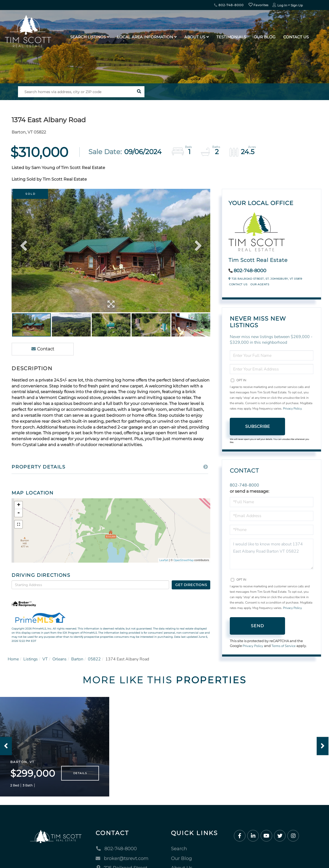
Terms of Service (284, 646)
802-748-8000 (229, 5)
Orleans (60, 659)
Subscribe (258, 426)
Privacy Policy (292, 409)
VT (45, 659)
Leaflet (164, 560)
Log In (282, 5)
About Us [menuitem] (195, 37)
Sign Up (297, 5)
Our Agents (260, 284)
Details (80, 773)
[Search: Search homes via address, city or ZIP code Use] (76, 92)
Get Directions (191, 585)
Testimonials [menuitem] (231, 37)
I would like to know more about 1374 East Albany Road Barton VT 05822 (272, 554)
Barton (77, 659)
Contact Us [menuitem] (296, 37)
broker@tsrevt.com (122, 858)
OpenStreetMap (184, 560)
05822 (94, 659)
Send (258, 626)
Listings (31, 659)
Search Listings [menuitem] (88, 37)
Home (13, 659)
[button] (139, 92)
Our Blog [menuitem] (265, 37)
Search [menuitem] (179, 849)
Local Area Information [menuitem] (145, 37)
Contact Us (238, 284)
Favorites (259, 5)
